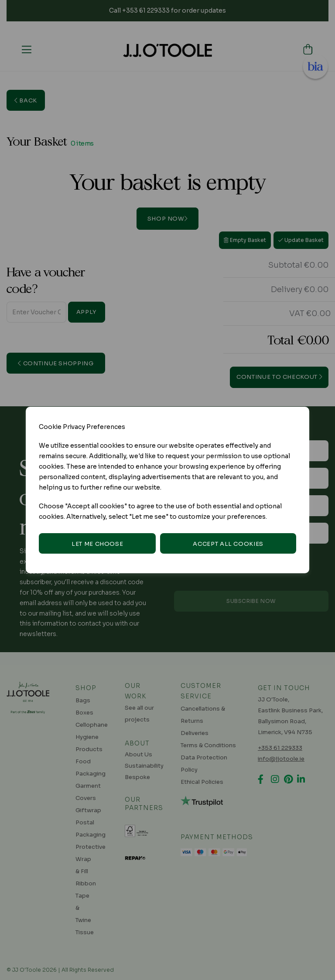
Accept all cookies (228, 544)
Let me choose (97, 544)
